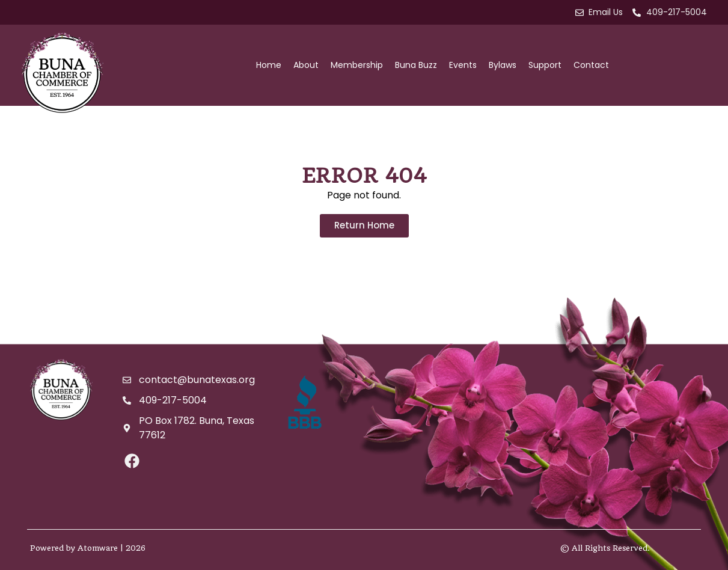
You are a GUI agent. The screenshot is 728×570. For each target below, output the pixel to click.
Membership (357, 65)
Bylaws (503, 65)
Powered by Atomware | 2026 (88, 548)
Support (545, 65)
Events (463, 65)
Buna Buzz (416, 65)
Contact (591, 65)
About (306, 65)
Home (269, 65)
